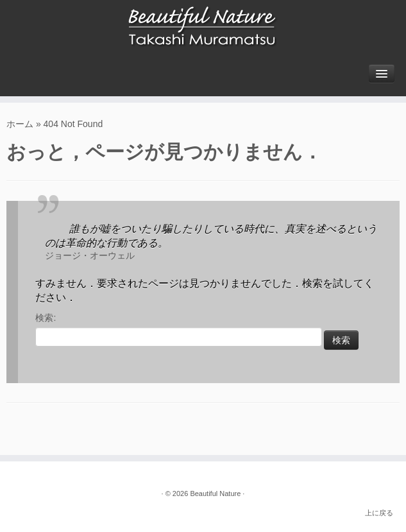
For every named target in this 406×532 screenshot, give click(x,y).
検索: (46, 318)
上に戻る (379, 513)
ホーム (20, 124)
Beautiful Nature (215, 493)
